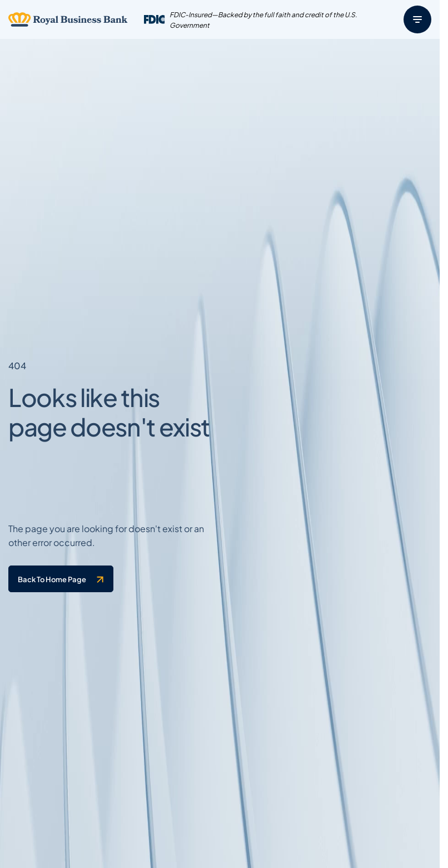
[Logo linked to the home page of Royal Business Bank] (68, 19)
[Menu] (417, 19)
